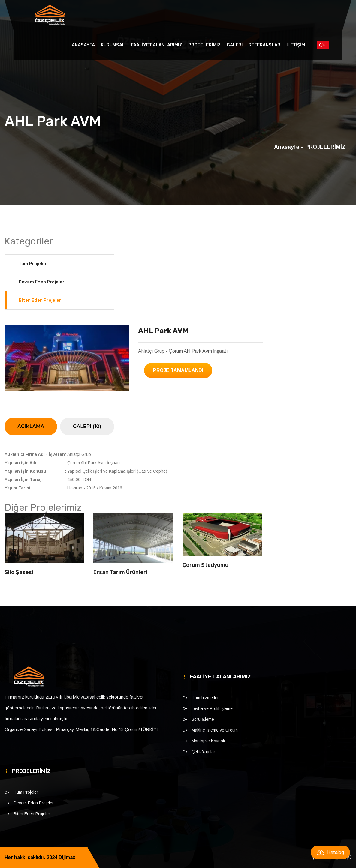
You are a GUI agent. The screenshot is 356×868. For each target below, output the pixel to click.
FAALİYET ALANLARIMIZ (157, 45)
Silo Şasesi (19, 572)
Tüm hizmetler (205, 698)
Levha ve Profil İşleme (212, 708)
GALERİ (235, 45)
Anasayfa (83, 45)
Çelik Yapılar (203, 752)
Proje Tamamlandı (178, 370)
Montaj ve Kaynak (208, 741)
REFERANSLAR (264, 45)
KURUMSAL (113, 45)
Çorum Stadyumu (205, 565)
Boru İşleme (203, 719)
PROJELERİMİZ (204, 45)
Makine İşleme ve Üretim (215, 730)
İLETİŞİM (296, 45)
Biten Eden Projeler (40, 300)
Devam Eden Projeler (42, 282)
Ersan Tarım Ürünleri (120, 572)
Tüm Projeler (33, 264)
